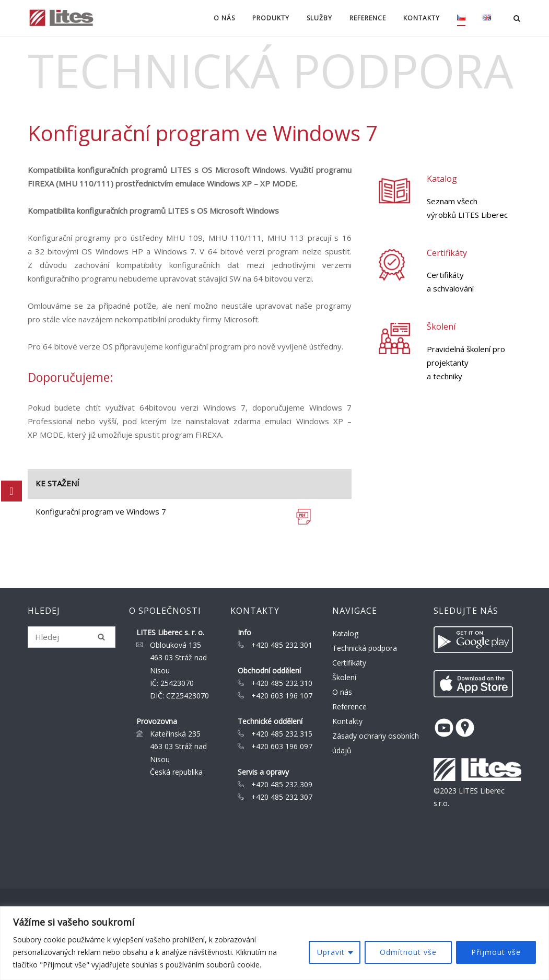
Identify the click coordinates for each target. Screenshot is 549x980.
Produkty (271, 18)
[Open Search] (517, 19)
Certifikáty (447, 253)
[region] (274, 943)
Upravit (331, 952)
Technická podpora (365, 648)
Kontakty (422, 18)
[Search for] (72, 637)
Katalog (442, 179)
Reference (368, 18)
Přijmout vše (496, 952)
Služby (319, 18)
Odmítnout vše (408, 952)
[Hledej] (101, 637)
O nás (224, 18)
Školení (441, 326)
